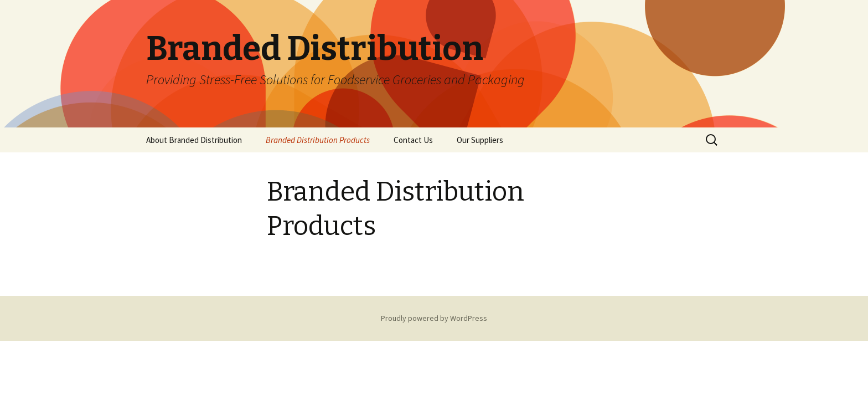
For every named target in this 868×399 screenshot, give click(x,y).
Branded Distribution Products (318, 140)
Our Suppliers (480, 140)
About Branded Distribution (194, 140)
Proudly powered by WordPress (434, 318)
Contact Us (413, 140)
